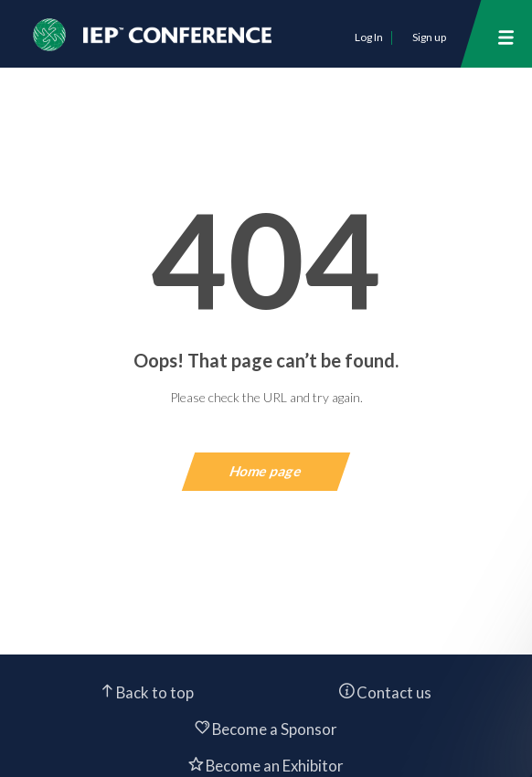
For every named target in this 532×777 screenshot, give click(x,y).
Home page (266, 471)
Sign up (429, 37)
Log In (369, 37)
